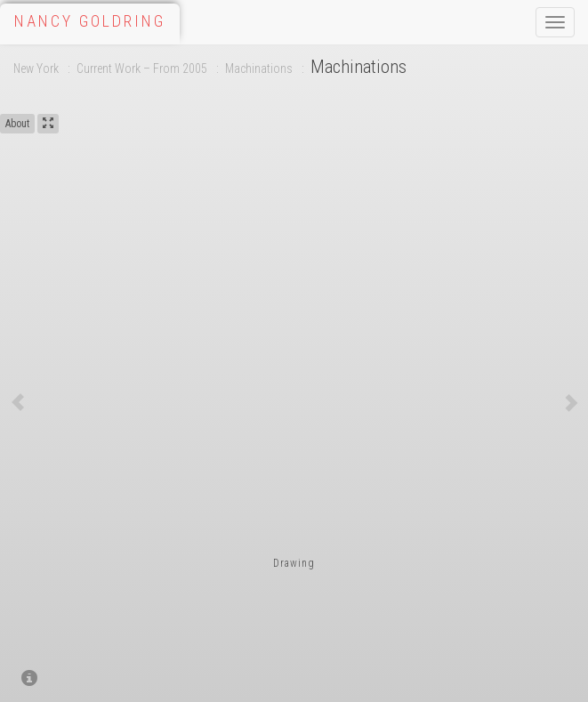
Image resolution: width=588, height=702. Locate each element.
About (17, 124)
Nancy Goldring (90, 21)
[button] (18, 402)
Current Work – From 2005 (142, 69)
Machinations (259, 69)
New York (36, 69)
